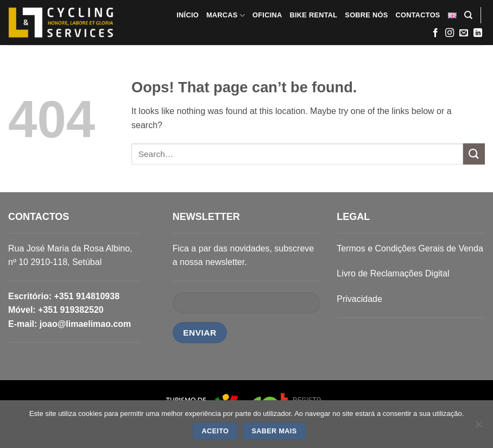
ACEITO (216, 431)
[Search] (468, 15)
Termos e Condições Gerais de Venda (410, 248)
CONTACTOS (418, 15)
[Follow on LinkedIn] (478, 33)
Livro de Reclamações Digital (393, 273)
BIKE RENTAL (313, 15)
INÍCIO (188, 15)
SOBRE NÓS (366, 15)
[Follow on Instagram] (450, 33)
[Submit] (474, 154)
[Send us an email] (464, 33)
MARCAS (226, 15)
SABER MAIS (274, 431)
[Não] (478, 427)
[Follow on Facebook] (435, 33)
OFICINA (267, 15)
